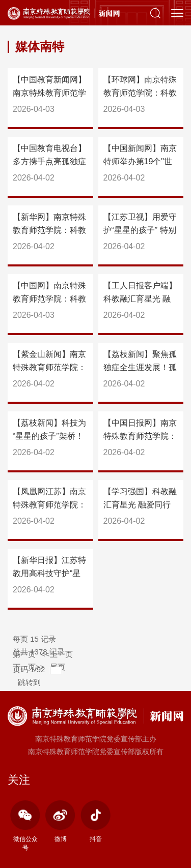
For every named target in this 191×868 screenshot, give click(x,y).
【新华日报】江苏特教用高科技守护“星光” (49, 573)
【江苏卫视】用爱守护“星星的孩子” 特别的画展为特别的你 (140, 230)
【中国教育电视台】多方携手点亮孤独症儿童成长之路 (49, 161)
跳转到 (30, 682)
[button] (155, 13)
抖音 (95, 821)
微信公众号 (25, 826)
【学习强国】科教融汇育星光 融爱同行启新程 (140, 505)
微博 (60, 821)
